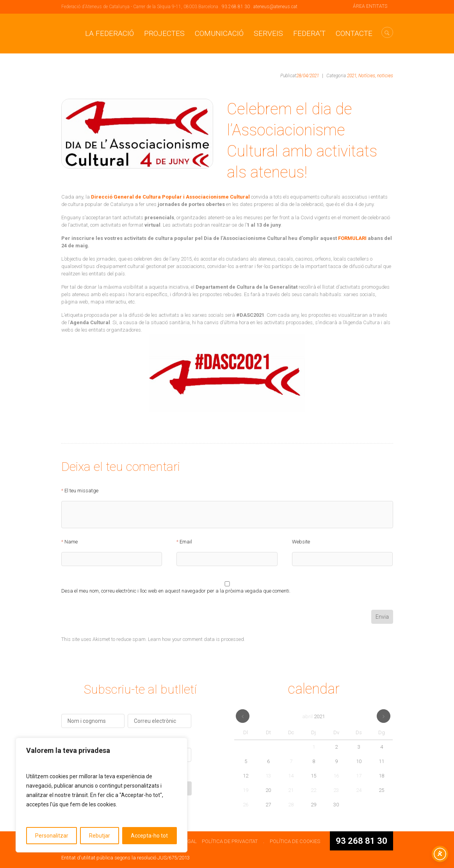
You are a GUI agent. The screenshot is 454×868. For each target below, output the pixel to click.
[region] (101, 795)
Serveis (268, 33)
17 (359, 776)
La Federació (109, 33)
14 (291, 776)
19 (246, 790)
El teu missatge (81, 491)
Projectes (164, 33)
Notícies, (367, 76)
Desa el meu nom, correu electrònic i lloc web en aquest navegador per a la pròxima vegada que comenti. (176, 591)
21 (291, 790)
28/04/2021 (308, 76)
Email (186, 542)
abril (313, 716)
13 (268, 776)
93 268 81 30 (236, 7)
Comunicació (219, 33)
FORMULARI (352, 238)
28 (291, 805)
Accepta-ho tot (149, 836)
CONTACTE (354, 33)
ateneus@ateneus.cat (275, 7)
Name (71, 542)
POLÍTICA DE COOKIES (295, 841)
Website (301, 542)
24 (359, 790)
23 (336, 790)
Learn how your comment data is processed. (197, 639)
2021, (352, 76)
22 (313, 790)
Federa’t (309, 33)
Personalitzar (52, 836)
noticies (385, 76)
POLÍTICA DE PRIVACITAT (230, 841)
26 (246, 805)
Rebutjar (100, 836)
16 (336, 776)
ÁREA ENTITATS (370, 6)
